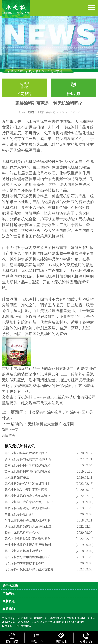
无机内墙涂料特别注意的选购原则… (29, 539)
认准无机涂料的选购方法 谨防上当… (29, 459)
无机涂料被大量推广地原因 (51, 424)
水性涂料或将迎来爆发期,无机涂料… (29, 545)
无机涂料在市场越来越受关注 (24, 551)
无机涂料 (32, 112)
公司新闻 (24, 94)
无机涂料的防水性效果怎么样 (24, 563)
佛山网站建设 (23, 626)
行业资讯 (73, 94)
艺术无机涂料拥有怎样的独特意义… (29, 465)
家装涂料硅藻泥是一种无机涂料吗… (29, 508)
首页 (29, 71)
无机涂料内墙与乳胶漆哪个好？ (26, 453)
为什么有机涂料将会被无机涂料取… (29, 520)
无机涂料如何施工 (17, 478)
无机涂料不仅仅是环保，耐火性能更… (30, 569)
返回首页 (9, 436)
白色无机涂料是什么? (19, 514)
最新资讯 (41, 71)
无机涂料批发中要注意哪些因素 (26, 490)
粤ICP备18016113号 (73, 622)
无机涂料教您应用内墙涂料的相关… (29, 557)
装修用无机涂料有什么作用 (23, 533)
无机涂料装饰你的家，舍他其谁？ (27, 496)
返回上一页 (10, 430)
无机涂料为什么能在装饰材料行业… (29, 484)
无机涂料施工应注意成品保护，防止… (30, 502)
